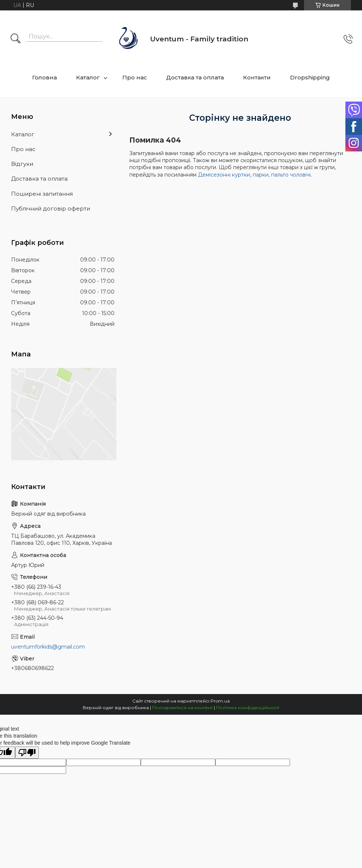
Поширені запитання (42, 194)
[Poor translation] (27, 753)
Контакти (257, 77)
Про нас (135, 77)
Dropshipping (310, 77)
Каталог (88, 77)
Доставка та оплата (195, 77)
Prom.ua (220, 701)
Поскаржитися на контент (182, 708)
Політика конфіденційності (248, 708)
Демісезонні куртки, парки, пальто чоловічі (254, 175)
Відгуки (22, 164)
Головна (45, 77)
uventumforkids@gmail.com (48, 647)
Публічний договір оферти (51, 209)
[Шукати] (16, 39)
